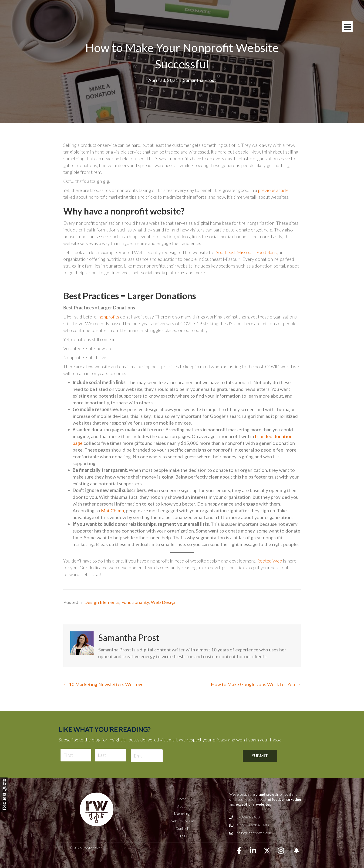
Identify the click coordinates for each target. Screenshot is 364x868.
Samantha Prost (200, 80)
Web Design (164, 602)
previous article (273, 190)
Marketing (182, 814)
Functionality (135, 602)
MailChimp (113, 510)
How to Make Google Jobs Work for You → (256, 684)
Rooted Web (270, 561)
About (182, 806)
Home (182, 799)
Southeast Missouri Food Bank (246, 252)
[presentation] (203, 756)
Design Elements (102, 602)
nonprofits (109, 317)
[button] (239, 851)
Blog (182, 836)
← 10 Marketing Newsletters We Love (103, 684)
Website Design (182, 821)
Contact (182, 828)
